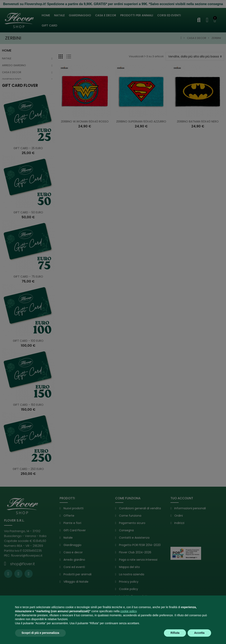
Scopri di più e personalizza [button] (40, 633)
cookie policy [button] (128, 611)
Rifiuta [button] (175, 633)
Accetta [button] (199, 633)
